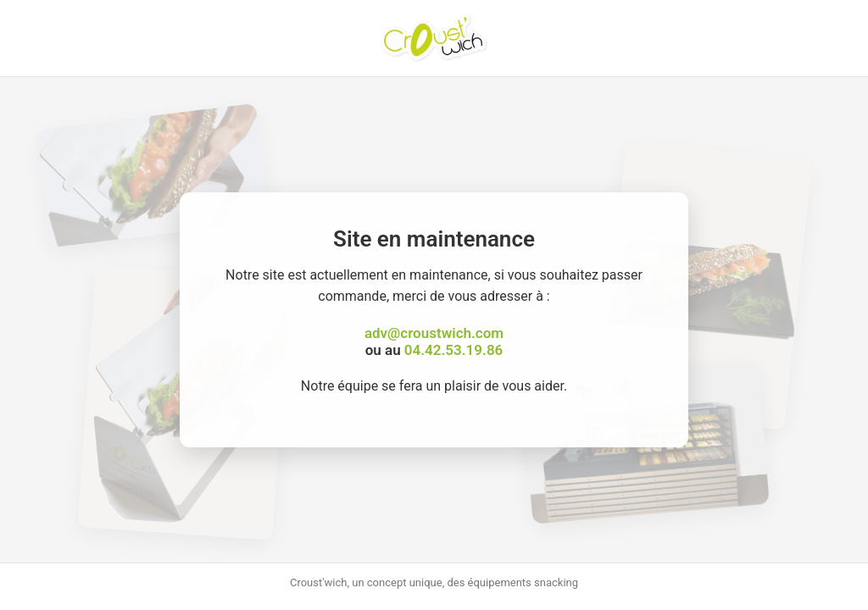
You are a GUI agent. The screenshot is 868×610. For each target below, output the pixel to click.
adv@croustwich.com (434, 333)
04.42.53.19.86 (453, 350)
